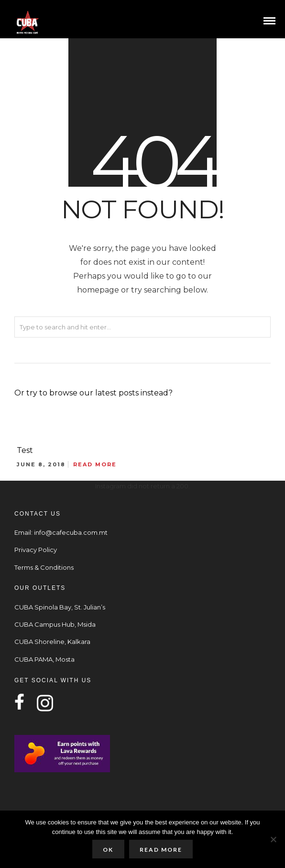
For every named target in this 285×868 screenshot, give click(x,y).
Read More (95, 464)
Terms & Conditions (44, 567)
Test (25, 450)
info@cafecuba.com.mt (71, 532)
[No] (273, 839)
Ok (108, 850)
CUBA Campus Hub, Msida (55, 624)
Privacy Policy (36, 550)
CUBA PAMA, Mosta (44, 659)
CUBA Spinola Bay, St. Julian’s (60, 607)
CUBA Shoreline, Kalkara (52, 642)
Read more (161, 850)
